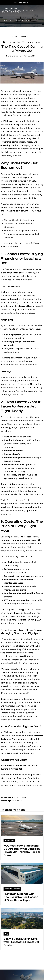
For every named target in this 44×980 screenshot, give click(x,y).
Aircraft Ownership (12, 889)
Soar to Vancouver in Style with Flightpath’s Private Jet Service (21, 942)
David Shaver (12, 56)
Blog (15, 36)
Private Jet (26, 36)
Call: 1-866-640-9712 (22, 3)
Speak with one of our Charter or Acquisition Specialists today (21, 778)
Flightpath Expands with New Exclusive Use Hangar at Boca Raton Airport (21, 897)
